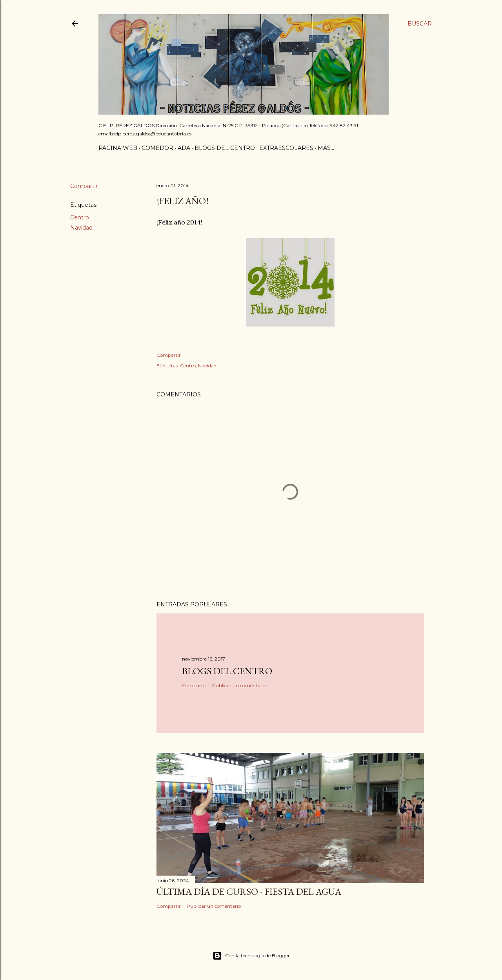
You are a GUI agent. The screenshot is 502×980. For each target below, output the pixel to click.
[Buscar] (420, 24)
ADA (184, 148)
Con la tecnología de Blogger (251, 956)
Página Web (118, 148)
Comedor (157, 148)
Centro (80, 217)
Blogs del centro (225, 148)
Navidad (81, 228)
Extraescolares (286, 148)
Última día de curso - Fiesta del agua (249, 891)
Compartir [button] (84, 186)
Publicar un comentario (239, 685)
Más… (326, 148)
